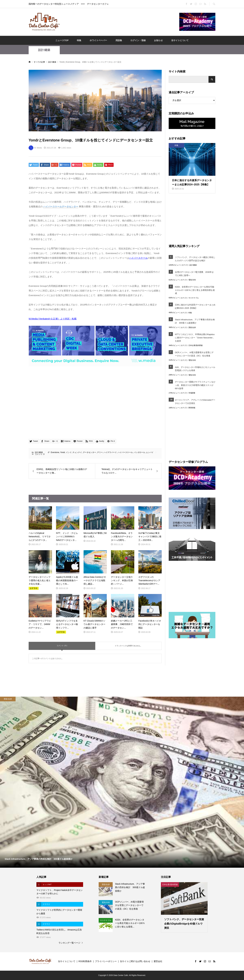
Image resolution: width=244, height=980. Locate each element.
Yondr (63, 452)
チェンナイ (77, 452)
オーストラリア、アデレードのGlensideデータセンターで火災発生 (195, 402)
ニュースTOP (62, 40)
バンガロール (139, 452)
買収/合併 (192, 327)
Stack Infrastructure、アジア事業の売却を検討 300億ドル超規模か (195, 321)
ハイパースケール (125, 452)
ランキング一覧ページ (69, 943)
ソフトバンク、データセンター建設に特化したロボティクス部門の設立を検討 (195, 259)
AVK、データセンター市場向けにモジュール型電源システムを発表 (195, 369)
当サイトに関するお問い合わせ (135, 961)
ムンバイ (150, 452)
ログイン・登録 (138, 40)
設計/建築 (44, 50)
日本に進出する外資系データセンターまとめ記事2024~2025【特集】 (195, 306)
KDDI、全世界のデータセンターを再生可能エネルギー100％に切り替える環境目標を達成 (195, 290)
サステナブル (194, 298)
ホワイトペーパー (98, 40)
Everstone (55, 452)
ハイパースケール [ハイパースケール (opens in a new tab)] (138, 258)
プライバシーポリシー (106, 961)
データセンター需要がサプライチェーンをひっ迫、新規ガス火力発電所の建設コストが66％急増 (195, 385)
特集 (79, 40)
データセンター (89, 452)
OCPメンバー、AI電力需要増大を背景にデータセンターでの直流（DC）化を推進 (194, 354)
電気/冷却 (192, 280)
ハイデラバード (110, 452)
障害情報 (192, 408)
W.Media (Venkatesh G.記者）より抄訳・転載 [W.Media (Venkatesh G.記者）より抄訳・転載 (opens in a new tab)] (53, 319)
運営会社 (158, 961)
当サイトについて (180, 40)
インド (69, 452)
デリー (100, 452)
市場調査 (192, 393)
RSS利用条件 (85, 961)
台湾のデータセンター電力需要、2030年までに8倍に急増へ (194, 274)
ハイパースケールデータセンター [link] (61, 206)
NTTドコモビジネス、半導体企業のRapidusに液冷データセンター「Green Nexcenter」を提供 (195, 338)
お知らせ (158, 40)
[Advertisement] (120, 22)
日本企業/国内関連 (196, 345)
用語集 (119, 40)
